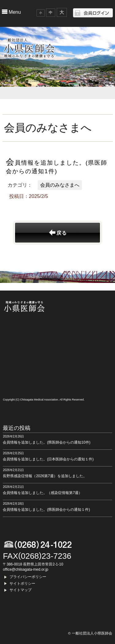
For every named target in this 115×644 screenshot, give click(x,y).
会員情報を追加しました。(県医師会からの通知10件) (46, 442)
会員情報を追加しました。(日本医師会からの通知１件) (48, 459)
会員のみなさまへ (60, 185)
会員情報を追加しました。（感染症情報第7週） (42, 493)
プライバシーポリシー (28, 577)
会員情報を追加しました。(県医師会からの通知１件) (46, 510)
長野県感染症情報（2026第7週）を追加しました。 (45, 476)
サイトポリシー (22, 584)
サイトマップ (21, 590)
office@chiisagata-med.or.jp (25, 569)
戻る (62, 233)
